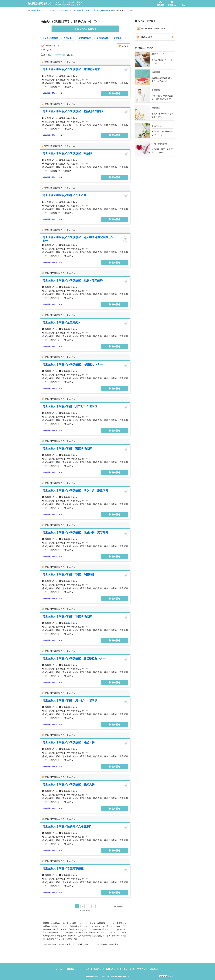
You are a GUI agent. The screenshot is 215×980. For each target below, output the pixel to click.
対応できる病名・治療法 (155, 29)
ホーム (59, 969)
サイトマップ (126, 969)
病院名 (155, 37)
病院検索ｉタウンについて (78, 969)
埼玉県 (52, 10)
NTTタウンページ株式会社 (147, 969)
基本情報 (114, 93)
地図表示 (123, 46)
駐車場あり (119, 38)
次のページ (119, 907)
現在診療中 (68, 38)
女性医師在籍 (102, 38)
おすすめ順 (60, 55)
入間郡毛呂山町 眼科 (81, 10)
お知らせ (98, 969)
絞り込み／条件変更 (85, 29)
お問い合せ (111, 969)
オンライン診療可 (50, 38)
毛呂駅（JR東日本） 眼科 (104, 10)
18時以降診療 (85, 38)
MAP (87, 79)
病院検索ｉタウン (39, 10)
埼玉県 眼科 (64, 10)
